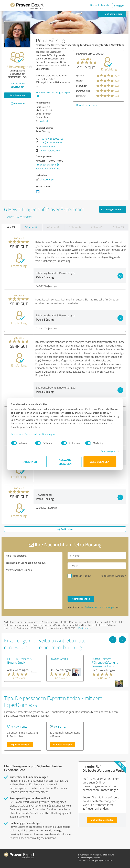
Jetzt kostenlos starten (102, 820)
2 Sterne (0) (97, 227)
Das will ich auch (99, 5)
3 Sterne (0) (75, 227)
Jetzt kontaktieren (112, 14)
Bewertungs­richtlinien (87, 855)
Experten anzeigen (20, 744)
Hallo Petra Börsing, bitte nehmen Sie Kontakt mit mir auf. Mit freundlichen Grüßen (33, 581)
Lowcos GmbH (59, 659)
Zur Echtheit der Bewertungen (17, 85)
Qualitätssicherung (106, 855)
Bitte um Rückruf (82, 576)
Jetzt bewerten (17, 95)
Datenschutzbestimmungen (43, 434)
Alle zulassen (100, 462)
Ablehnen (30, 462)
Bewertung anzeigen (87, 105)
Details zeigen (105, 451)
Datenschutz (83, 858)
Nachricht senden (81, 599)
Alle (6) (11, 227)
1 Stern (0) (118, 227)
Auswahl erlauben (65, 462)
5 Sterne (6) (31, 227)
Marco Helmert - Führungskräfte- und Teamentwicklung (105, 662)
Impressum (20, 434)
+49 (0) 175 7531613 (51, 142)
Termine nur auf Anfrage (48, 168)
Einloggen (119, 6)
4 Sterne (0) (53, 227)
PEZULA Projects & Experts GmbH (19, 661)
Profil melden (85, 628)
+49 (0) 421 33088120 (52, 139)
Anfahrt (44, 121)
